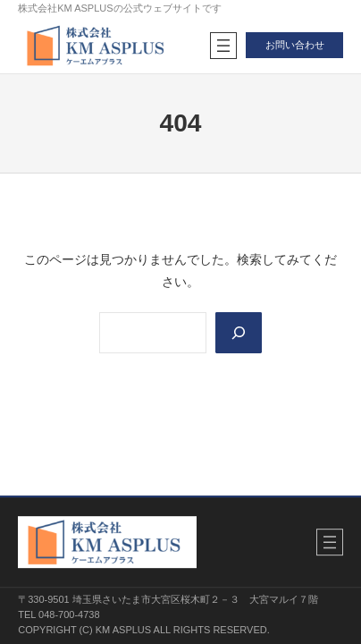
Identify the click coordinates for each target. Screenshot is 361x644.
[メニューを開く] (223, 46)
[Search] (239, 333)
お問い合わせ (295, 45)
